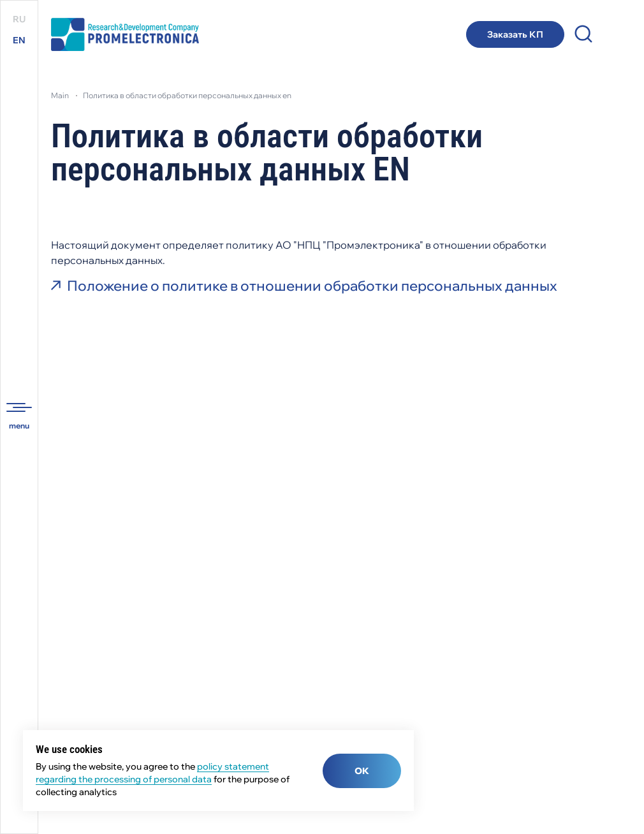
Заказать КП (515, 34)
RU (19, 19)
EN (19, 40)
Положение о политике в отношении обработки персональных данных (312, 286)
